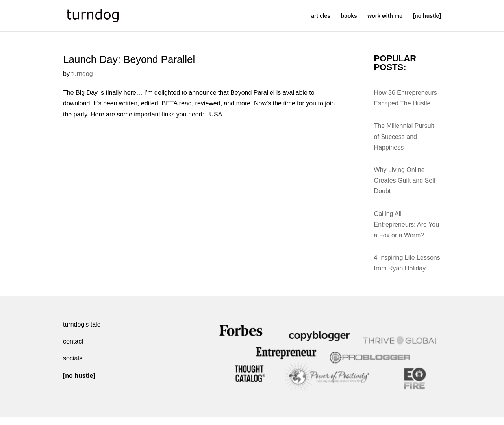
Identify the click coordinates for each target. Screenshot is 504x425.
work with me (385, 16)
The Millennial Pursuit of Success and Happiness (404, 136)
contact (73, 341)
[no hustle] (427, 16)
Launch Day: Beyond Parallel (129, 59)
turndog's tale (82, 324)
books (349, 16)
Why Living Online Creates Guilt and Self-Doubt (406, 180)
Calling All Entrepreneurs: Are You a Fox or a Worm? (407, 225)
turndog (82, 74)
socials (73, 358)
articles (321, 16)
